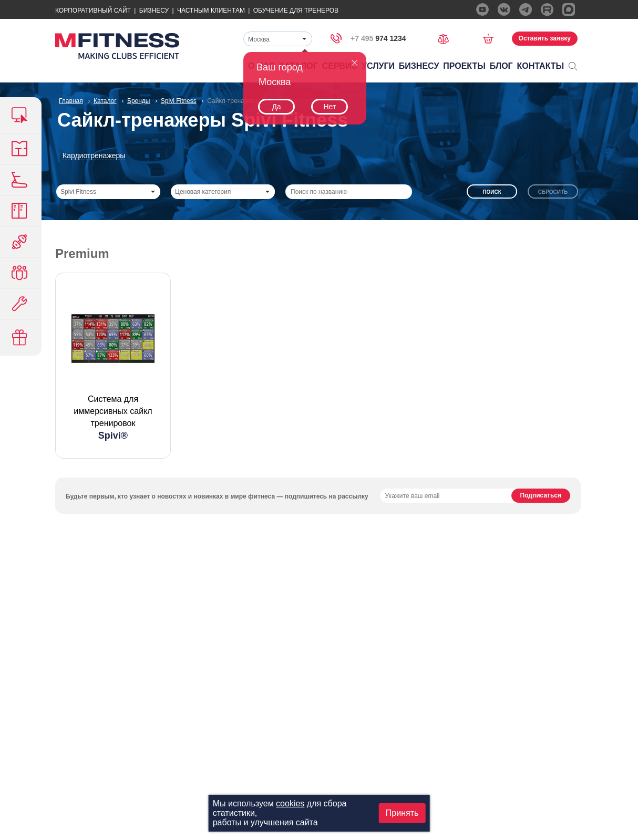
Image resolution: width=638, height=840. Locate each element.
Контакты (541, 66)
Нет (330, 107)
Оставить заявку (545, 38)
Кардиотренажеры (94, 155)
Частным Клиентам (211, 11)
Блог (501, 66)
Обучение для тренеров (296, 11)
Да (276, 107)
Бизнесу (154, 11)
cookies (290, 803)
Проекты (464, 66)
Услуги (378, 66)
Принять (402, 813)
